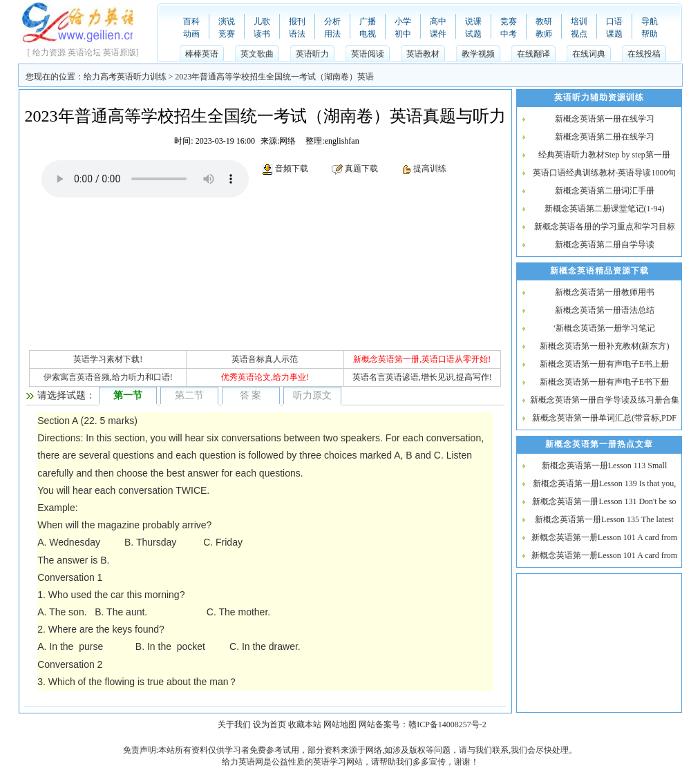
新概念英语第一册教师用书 (605, 292)
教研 (544, 21)
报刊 (297, 21)
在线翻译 (533, 54)
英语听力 (312, 54)
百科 (191, 21)
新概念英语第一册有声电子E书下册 (604, 382)
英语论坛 (84, 52)
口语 (614, 21)
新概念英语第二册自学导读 (605, 244)
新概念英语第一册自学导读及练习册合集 (605, 400)
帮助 (650, 34)
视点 (579, 34)
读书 (262, 34)
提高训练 (430, 169)
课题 (614, 34)
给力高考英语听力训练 (125, 77)
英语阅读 (368, 54)
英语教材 (423, 54)
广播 (368, 21)
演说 (227, 21)
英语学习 (330, 762)
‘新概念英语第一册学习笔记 (605, 328)
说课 (473, 21)
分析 (332, 21)
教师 (544, 34)
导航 (650, 21)
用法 (332, 34)
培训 (579, 21)
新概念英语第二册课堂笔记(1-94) (605, 209)
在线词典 (589, 54)
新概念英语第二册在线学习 (605, 137)
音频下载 (292, 169)
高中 (438, 21)
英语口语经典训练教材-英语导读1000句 (605, 173)
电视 (368, 34)
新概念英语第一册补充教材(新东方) (605, 346)
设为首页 (269, 724)
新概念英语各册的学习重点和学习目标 (605, 227)
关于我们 (234, 724)
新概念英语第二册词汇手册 (605, 191)
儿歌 (262, 21)
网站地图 (340, 724)
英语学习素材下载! (108, 359)
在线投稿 (644, 54)
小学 (403, 21)
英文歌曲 (257, 54)
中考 (509, 34)
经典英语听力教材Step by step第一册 (604, 155)
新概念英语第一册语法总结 (605, 310)
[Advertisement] (145, 264)
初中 (403, 34)
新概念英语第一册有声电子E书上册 (604, 364)
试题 (473, 34)
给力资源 (49, 52)
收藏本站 (305, 724)
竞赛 (227, 34)
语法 (297, 34)
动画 (191, 34)
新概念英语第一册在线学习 (605, 119)
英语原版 (120, 52)
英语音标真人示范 (265, 359)
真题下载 (361, 169)
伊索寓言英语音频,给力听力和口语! (108, 377)
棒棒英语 (202, 54)
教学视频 (478, 54)
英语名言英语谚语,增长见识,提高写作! (422, 377)
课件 (438, 34)
